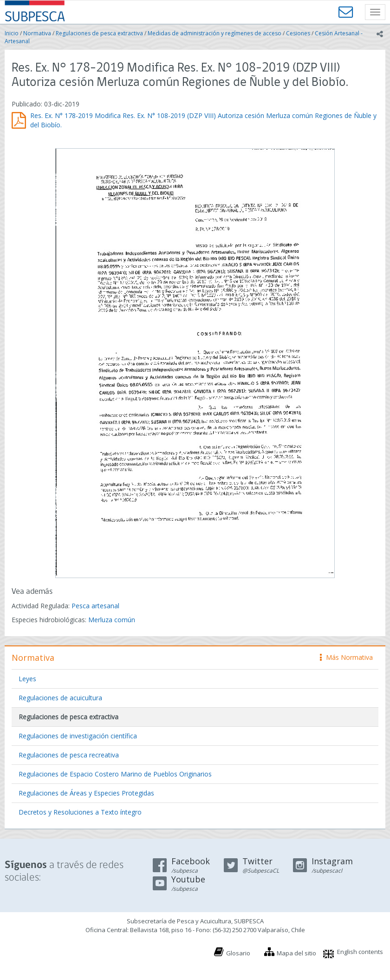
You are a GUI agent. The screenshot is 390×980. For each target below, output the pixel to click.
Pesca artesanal (95, 606)
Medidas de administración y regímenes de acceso (214, 33)
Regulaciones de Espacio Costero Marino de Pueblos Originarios (115, 774)
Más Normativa (346, 657)
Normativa (37, 33)
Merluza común (112, 620)
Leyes (27, 679)
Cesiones (298, 33)
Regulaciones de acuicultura (60, 698)
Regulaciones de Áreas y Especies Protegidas (86, 793)
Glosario (238, 953)
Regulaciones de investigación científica (78, 736)
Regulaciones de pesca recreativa (69, 755)
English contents (360, 952)
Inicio (12, 33)
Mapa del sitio (296, 953)
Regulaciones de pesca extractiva (99, 33)
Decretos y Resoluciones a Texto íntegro (80, 812)
